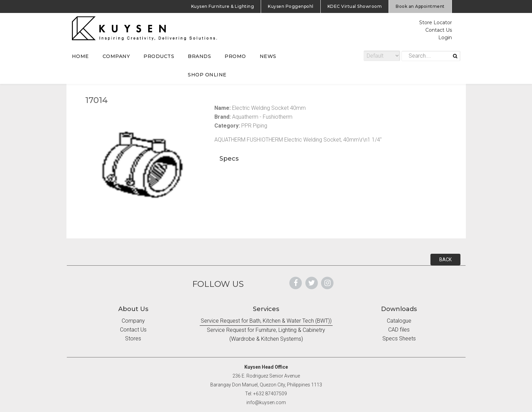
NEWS (268, 56)
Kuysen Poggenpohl (291, 6)
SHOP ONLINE (207, 75)
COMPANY (116, 56)
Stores (133, 339)
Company (133, 321)
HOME (80, 56)
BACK (445, 260)
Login (445, 38)
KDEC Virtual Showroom (355, 6)
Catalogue (399, 321)
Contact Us (439, 30)
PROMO (235, 56)
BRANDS (199, 56)
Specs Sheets (399, 339)
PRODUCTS (159, 56)
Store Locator (436, 23)
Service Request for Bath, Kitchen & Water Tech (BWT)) (266, 321)
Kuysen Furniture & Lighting (223, 6)
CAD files (399, 330)
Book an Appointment (420, 6)
